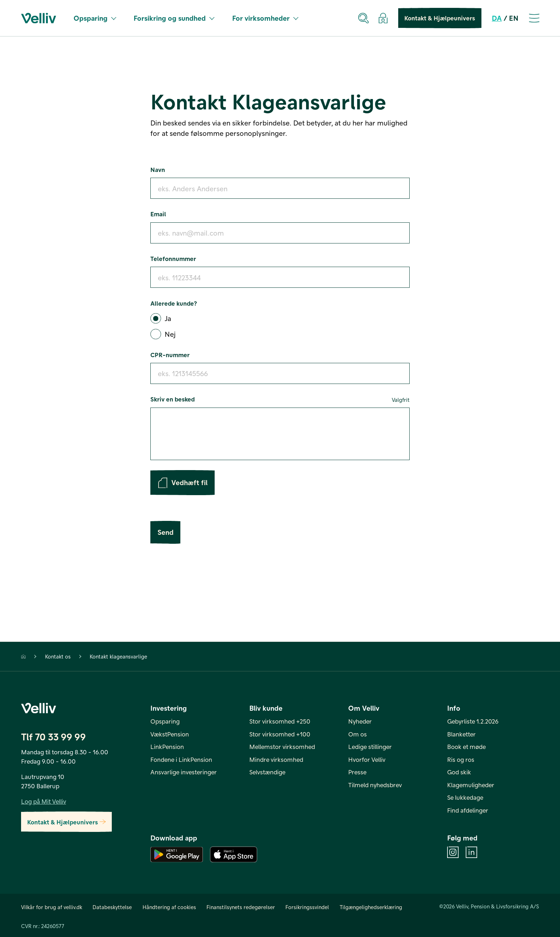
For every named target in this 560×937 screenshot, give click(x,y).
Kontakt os (58, 657)
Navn (158, 169)
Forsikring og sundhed (174, 18)
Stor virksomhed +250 (280, 721)
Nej (170, 334)
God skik (459, 772)
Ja (168, 318)
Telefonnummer (173, 258)
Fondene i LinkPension (181, 759)
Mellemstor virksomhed (282, 746)
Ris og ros (461, 759)
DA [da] (497, 18)
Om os (357, 734)
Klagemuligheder (471, 785)
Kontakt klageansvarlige (118, 657)
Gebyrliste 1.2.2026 (473, 721)
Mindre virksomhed (276, 759)
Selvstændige (267, 772)
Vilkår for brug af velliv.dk (52, 907)
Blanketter (461, 734)
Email (158, 214)
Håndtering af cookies (169, 907)
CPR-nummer (170, 355)
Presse (357, 772)
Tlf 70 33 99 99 (53, 737)
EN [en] (514, 18)
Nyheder (360, 721)
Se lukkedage (465, 798)
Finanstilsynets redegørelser (241, 907)
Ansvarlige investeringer (184, 772)
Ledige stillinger (370, 746)
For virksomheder (265, 18)
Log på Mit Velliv (44, 801)
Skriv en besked (280, 400)
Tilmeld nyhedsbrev (375, 785)
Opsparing (95, 18)
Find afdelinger (468, 810)
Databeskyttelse (112, 907)
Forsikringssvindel (307, 907)
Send (165, 532)
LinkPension (167, 746)
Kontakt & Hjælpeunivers (440, 18)
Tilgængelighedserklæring (371, 907)
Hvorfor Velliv (367, 759)
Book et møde (466, 746)
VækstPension (170, 734)
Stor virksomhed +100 (280, 734)
